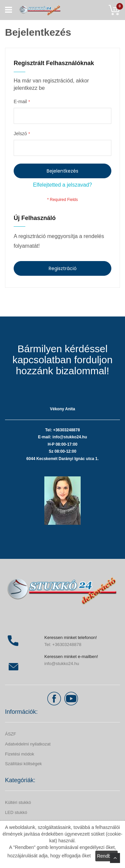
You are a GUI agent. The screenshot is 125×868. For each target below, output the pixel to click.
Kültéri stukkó (18, 802)
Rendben (106, 856)
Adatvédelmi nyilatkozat (28, 744)
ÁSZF (10, 734)
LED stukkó (16, 812)
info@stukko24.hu (62, 664)
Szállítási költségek (23, 764)
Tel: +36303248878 (63, 644)
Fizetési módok (19, 754)
